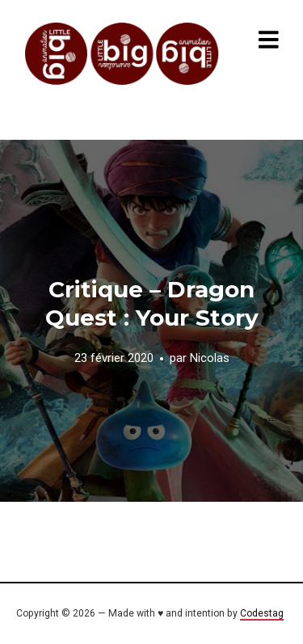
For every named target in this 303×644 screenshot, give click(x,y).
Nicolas (210, 358)
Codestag (262, 613)
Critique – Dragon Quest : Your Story (152, 303)
